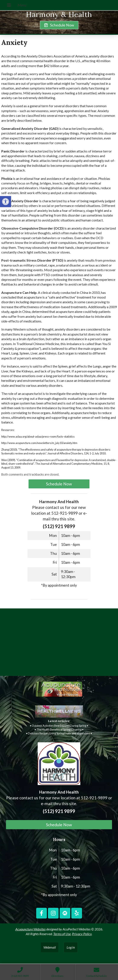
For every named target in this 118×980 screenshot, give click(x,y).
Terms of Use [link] (62, 934)
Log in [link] (71, 947)
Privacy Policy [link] (82, 934)
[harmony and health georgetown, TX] (59, 644)
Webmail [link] (50, 947)
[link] (6, 202)
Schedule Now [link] (59, 484)
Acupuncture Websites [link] (30, 929)
